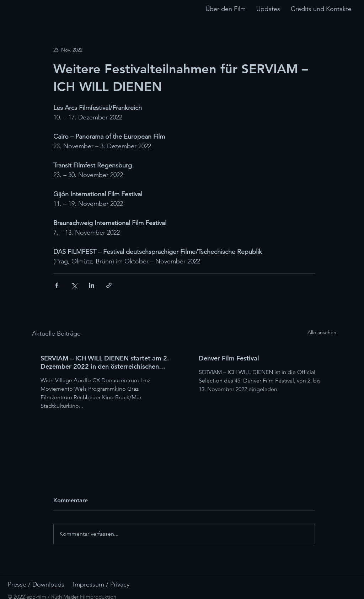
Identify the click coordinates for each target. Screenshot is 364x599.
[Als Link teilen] (109, 285)
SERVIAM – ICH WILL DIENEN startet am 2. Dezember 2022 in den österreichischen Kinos (105, 362)
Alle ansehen (322, 332)
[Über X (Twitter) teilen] (74, 285)
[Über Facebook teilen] (57, 285)
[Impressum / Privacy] (110, 585)
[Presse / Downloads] (45, 585)
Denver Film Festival (229, 358)
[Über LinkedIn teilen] (92, 285)
